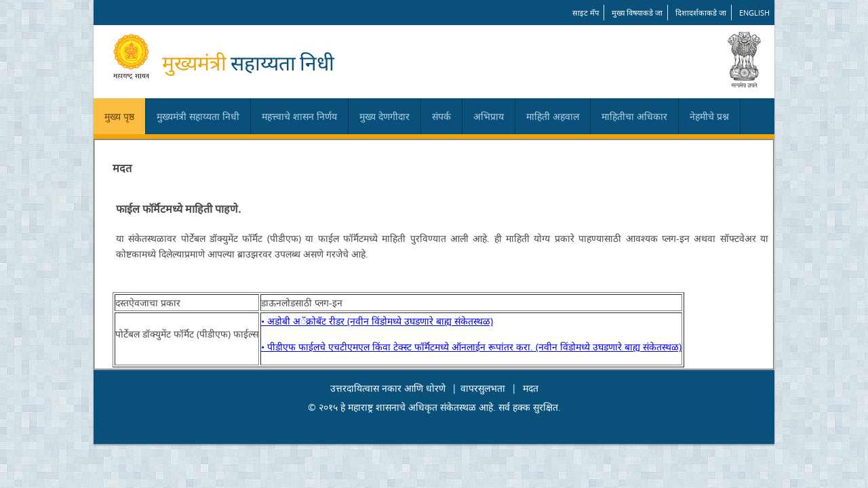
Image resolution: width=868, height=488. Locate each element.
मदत (531, 388)
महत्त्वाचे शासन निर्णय (299, 116)
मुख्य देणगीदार (384, 116)
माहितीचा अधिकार (634, 116)
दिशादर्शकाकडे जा (701, 13)
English (754, 13)
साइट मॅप (586, 13)
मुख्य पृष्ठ (119, 116)
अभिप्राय (489, 116)
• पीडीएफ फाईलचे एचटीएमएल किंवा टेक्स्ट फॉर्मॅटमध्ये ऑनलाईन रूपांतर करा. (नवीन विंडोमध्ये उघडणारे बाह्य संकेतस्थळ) (471, 347)
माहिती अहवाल (553, 116)
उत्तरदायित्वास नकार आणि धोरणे (388, 388)
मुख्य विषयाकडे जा (637, 13)
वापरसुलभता (483, 388)
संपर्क (441, 116)
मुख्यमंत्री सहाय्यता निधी (198, 116)
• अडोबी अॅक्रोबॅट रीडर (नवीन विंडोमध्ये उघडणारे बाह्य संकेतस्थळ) (377, 321)
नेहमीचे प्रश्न (709, 116)
